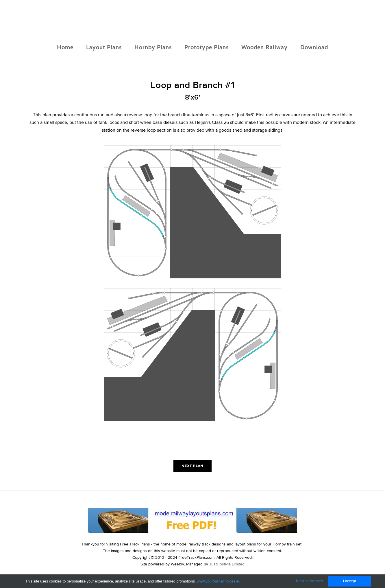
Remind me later (310, 581)
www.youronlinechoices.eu (219, 581)
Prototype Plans (207, 47)
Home (65, 47)
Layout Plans (104, 47)
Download (314, 47)
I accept (350, 581)
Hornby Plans (153, 47)
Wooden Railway (264, 47)
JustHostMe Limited (227, 564)
